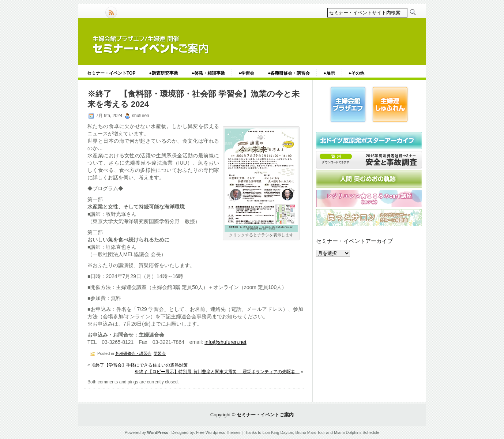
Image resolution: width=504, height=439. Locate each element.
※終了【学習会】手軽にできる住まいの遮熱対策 (139, 365)
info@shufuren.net (225, 342)
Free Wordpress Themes (218, 432)
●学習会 (246, 73)
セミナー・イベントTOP (111, 73)
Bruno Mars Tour (310, 432)
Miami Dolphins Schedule (357, 432)
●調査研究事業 (163, 73)
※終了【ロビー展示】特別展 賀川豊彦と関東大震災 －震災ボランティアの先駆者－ (217, 372)
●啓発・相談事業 (208, 73)
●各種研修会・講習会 (289, 73)
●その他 (356, 73)
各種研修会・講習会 (133, 353)
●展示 (329, 73)
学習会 (160, 353)
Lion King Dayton (278, 432)
